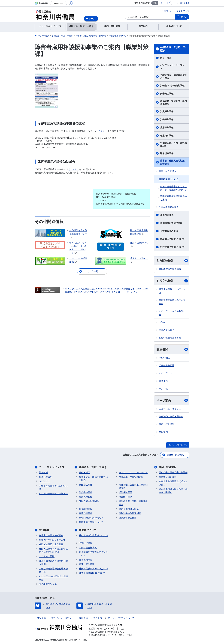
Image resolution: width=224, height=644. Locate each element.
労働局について (88, 530)
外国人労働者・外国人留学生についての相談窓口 (53, 550)
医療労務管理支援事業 (170, 338)
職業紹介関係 (167, 136)
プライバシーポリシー (62, 618)
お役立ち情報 (172, 281)
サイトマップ (183, 11)
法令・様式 (166, 58)
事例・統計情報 (167, 424)
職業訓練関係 (167, 153)
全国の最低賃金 (167, 330)
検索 (184, 17)
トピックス (45, 481)
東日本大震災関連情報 (170, 269)
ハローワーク (166, 373)
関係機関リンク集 (48, 584)
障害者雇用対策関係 (129, 509)
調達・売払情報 (87, 564)
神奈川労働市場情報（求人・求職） (173, 483)
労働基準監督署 (167, 365)
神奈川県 (163, 381)
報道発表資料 (46, 477)
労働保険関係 (167, 119)
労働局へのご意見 (175, 455)
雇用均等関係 (167, 215)
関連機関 (172, 349)
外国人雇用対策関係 (169, 207)
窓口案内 (163, 432)
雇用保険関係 (167, 128)
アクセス (98, 618)
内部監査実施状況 (88, 548)
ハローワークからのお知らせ (172, 313)
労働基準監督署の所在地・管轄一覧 (53, 570)
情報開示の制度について (172, 239)
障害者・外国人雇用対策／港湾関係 (173, 162)
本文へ (167, 11)
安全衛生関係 (167, 94)
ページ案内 (172, 400)
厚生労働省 (185, 3)
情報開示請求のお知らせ (91, 518)
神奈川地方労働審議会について (93, 537)
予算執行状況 (86, 543)
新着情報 (43, 472)
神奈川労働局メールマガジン (172, 291)
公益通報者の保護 (169, 231)
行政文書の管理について (172, 247)
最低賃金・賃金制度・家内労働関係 (173, 102)
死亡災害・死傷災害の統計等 (173, 472)
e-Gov (162, 322)
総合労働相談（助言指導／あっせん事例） (173, 491)
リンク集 (163, 389)
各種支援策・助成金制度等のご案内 (173, 77)
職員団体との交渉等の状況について (93, 554)
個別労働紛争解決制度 (171, 223)
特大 (169, 3)
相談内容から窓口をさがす (52, 540)
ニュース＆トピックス (170, 409)
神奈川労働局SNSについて (92, 573)
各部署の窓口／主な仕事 (51, 544)
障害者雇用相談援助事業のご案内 (173, 198)
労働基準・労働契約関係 (172, 86)
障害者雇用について (169, 179)
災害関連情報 (172, 261)
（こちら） (102, 131)
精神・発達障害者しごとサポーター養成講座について (173, 188)
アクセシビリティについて (121, 618)
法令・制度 (85, 472)
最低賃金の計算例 (168, 477)
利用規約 (83, 618)
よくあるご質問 (47, 556)
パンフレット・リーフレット (173, 67)
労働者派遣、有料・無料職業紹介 (173, 144)
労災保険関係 (167, 111)
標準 (155, 3)
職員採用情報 (86, 560)
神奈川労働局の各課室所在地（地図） (53, 562)
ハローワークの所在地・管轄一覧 (53, 578)
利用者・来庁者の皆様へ (51, 535)
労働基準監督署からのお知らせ (172, 302)
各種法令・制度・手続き (173, 49)
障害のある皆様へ (167, 171)
